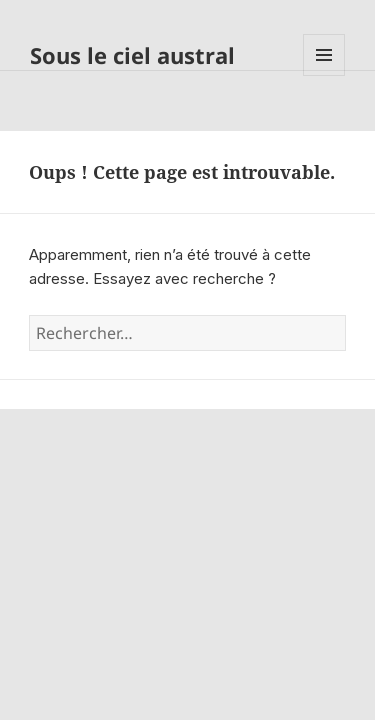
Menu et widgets (324, 75)
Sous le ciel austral (132, 55)
